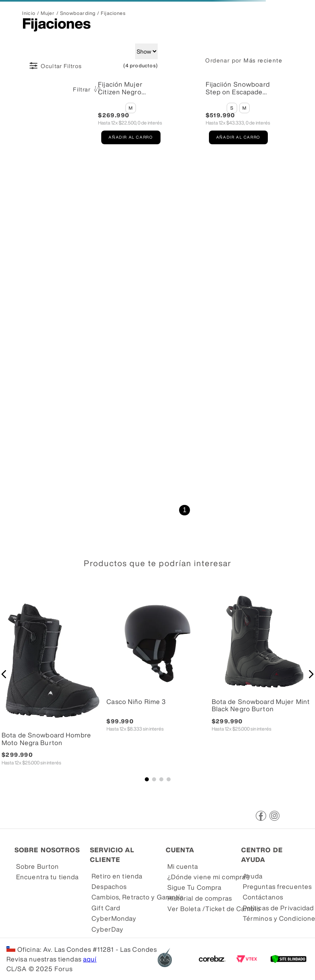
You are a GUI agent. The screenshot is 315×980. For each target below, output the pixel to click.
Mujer (48, 13)
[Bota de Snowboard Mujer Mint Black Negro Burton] (263, 686)
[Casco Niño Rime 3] (157, 686)
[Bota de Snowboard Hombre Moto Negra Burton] (52, 686)
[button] (131, 108)
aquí (90, 959)
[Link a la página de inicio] (29, 13)
